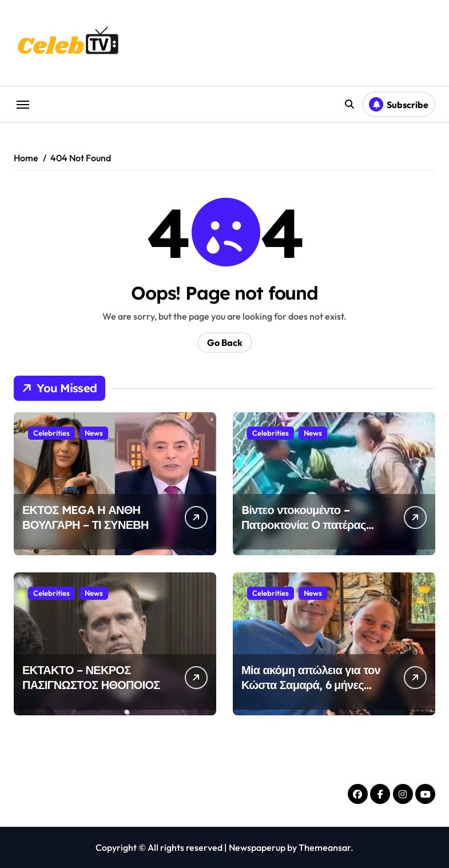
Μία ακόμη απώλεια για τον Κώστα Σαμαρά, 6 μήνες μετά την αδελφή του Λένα (311, 685)
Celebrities (51, 433)
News (94, 433)
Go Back (225, 343)
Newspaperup (257, 847)
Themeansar (325, 847)
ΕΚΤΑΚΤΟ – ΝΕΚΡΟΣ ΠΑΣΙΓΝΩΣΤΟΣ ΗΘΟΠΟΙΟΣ (91, 677)
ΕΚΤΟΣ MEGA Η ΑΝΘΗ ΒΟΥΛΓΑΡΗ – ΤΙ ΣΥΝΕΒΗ (86, 517)
